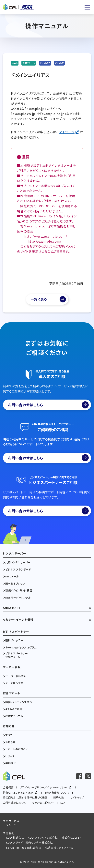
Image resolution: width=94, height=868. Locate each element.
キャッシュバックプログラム (21, 647)
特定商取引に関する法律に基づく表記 (25, 797)
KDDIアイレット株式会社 (43, 838)
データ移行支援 (14, 683)
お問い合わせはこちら (48, 405)
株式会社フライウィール (59, 848)
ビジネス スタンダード (18, 570)
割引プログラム (14, 640)
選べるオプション (15, 584)
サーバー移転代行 (16, 676)
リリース (10, 756)
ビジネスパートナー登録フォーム (17, 655)
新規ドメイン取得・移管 (19, 590)
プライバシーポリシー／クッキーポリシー (43, 787)
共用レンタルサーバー (18, 562)
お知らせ (9, 726)
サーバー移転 (12, 667)
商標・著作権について (57, 792)
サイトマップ (77, 797)
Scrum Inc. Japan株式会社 (24, 848)
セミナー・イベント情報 (18, 620)
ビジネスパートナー (16, 632)
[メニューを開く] (87, 7)
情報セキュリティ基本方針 (18, 792)
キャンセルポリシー (43, 803)
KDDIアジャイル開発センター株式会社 (29, 842)
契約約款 (59, 797)
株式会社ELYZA (71, 838)
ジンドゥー (13, 825)
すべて (9, 735)
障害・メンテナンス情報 (19, 702)
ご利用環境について (15, 803)
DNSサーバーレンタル (18, 598)
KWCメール (12, 576)
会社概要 (8, 787)
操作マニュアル (14, 716)
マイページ (67, 132)
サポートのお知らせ (17, 749)
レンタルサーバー (15, 553)
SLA (63, 803)
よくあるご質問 (14, 709)
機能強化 (11, 763)
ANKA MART (12, 608)
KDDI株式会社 (15, 838)
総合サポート (12, 693)
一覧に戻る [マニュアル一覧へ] (39, 299)
